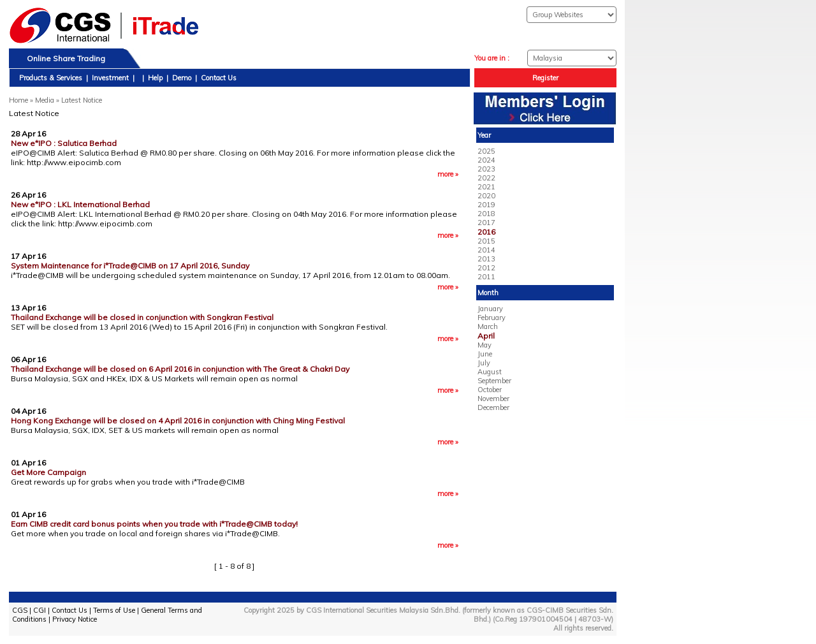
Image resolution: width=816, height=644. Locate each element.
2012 (486, 268)
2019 (486, 205)
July (484, 363)
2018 (486, 214)
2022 (486, 178)
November (493, 399)
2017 (486, 223)
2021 (486, 187)
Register (545, 78)
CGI (40, 610)
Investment (110, 78)
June (485, 354)
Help (155, 78)
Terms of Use (114, 610)
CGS (20, 610)
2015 (486, 241)
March (488, 326)
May (484, 345)
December (493, 407)
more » (448, 174)
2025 (486, 151)
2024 (486, 160)
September (494, 381)
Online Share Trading (66, 58)
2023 (486, 169)
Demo (182, 78)
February (492, 318)
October (490, 390)
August (490, 372)
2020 (486, 196)
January (490, 309)
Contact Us (219, 78)
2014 (486, 250)
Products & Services (51, 78)
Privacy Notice (75, 619)
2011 (486, 277)
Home (18, 100)
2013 (486, 259)
